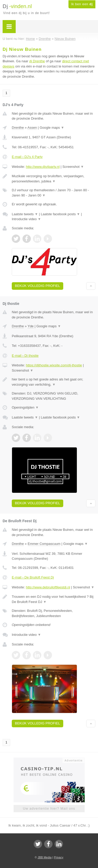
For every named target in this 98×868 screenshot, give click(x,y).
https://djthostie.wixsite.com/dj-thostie (54, 365)
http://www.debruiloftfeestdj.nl (48, 587)
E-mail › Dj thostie (25, 356)
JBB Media (45, 857)
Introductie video (26, 219)
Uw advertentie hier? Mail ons (49, 808)
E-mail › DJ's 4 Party (27, 157)
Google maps (52, 128)
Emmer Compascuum (44, 544)
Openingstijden (25, 407)
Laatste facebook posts (60, 214)
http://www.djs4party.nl (43, 167)
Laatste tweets (25, 214)
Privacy (59, 857)
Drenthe (18, 128)
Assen (32, 128)
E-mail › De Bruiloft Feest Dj (33, 577)
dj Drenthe (37, 61)
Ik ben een (82, 4)
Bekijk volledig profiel (38, 286)
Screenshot (73, 167)
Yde (30, 326)
